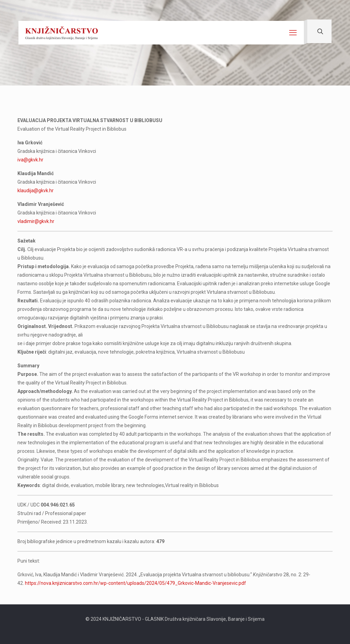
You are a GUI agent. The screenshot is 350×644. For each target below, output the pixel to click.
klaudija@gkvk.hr (36, 190)
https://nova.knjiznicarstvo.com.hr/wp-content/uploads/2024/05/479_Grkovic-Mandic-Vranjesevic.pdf (136, 583)
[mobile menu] (293, 33)
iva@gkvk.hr (30, 160)
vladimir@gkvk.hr (36, 221)
